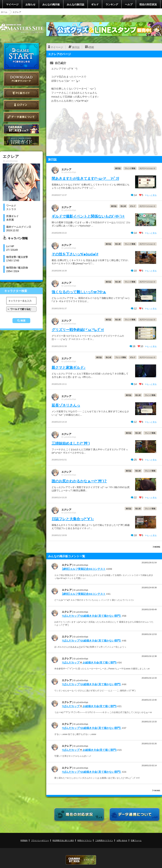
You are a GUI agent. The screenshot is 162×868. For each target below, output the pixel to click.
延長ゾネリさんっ (66, 405)
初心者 (123, 206)
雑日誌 (118, 168)
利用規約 (24, 840)
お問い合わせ (122, 840)
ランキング (112, 4)
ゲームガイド (21, 141)
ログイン (21, 105)
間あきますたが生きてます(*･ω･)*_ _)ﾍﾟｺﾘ (85, 178)
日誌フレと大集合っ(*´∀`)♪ (73, 519)
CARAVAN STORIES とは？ (21, 129)
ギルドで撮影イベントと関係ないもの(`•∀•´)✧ (88, 216)
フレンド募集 (130, 168)
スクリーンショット (147, 168)
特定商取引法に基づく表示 (63, 840)
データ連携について (21, 117)
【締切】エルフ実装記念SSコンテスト (84, 569)
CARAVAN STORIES (81, 860)
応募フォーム (136, 840)
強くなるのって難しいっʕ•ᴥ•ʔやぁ (79, 292)
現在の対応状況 (148, 4)
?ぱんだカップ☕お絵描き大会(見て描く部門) (89, 662)
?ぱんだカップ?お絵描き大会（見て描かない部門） (92, 616)
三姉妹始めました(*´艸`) (71, 443)
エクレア (66, 169)
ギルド (95, 4)
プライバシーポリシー (40, 840)
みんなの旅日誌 (75, 4)
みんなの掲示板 (51, 4)
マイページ (12, 4)
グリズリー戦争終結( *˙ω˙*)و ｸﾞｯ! (78, 329)
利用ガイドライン (85, 840)
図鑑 (92, 47)
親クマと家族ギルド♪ (69, 367)
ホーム (4, 12)
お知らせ (30, 4)
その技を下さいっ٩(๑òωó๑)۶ (75, 254)
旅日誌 (76, 47)
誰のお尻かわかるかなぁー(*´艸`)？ (79, 481)
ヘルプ (129, 4)
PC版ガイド (21, 93)
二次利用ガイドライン (104, 840)
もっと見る (151, 195)
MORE (156, 547)
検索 (23, 321)
